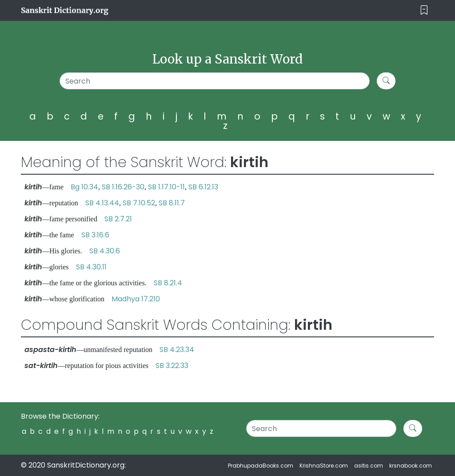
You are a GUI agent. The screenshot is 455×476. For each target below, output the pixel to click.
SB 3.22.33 (172, 366)
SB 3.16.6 (95, 235)
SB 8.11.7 (172, 203)
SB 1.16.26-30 (123, 187)
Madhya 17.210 (136, 299)
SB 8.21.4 (168, 283)
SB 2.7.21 (118, 219)
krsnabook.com (411, 466)
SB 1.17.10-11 (166, 187)
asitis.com (369, 466)
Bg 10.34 (84, 187)
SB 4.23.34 (177, 350)
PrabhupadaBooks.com (261, 466)
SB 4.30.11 (91, 267)
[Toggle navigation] (424, 10)
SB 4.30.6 (105, 251)
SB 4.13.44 (102, 203)
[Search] (215, 81)
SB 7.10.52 (139, 203)
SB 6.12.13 (203, 187)
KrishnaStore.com (324, 466)
